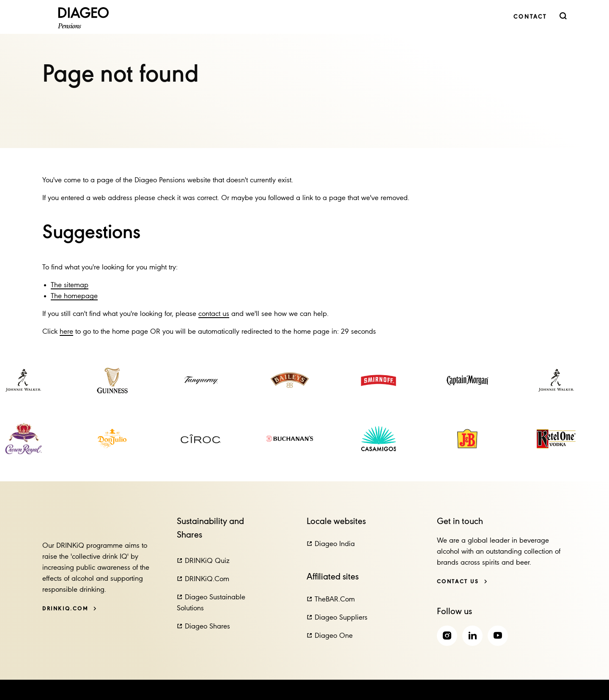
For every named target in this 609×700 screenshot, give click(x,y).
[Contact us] (462, 582)
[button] (203, 561)
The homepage (74, 296)
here (66, 332)
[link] (530, 17)
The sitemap (70, 285)
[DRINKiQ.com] (70, 609)
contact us (214, 314)
